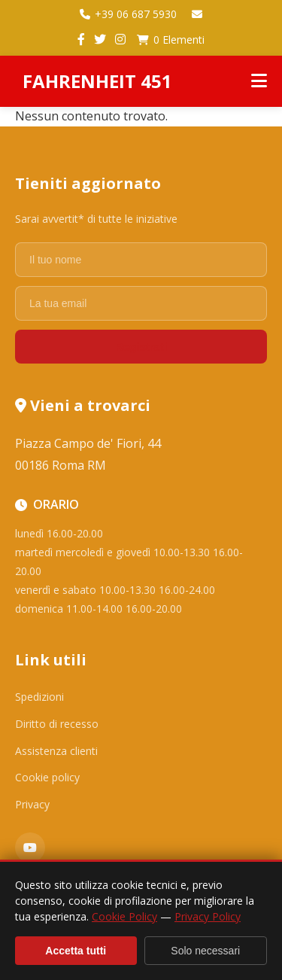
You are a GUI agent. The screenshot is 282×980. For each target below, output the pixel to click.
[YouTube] (30, 848)
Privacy (32, 804)
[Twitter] (100, 40)
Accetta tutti (76, 951)
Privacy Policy (208, 916)
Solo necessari (205, 951)
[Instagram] (120, 40)
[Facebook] (81, 40)
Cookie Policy (124, 916)
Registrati (141, 347)
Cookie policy (47, 777)
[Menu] (259, 81)
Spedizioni (39, 697)
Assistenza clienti (56, 751)
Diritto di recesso (57, 724)
